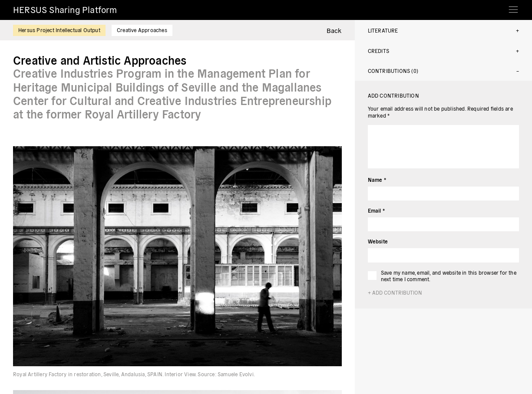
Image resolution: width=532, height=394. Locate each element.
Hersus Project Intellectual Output (59, 30)
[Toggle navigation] (513, 7)
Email (376, 210)
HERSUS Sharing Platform (65, 9)
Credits (378, 51)
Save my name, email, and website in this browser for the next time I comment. (449, 276)
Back (334, 30)
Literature (383, 30)
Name (377, 179)
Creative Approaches (142, 30)
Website (378, 241)
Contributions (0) (393, 71)
